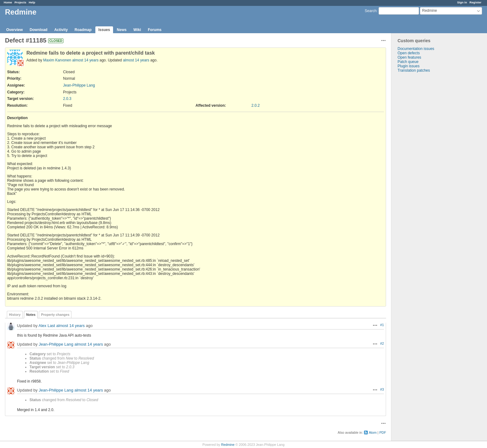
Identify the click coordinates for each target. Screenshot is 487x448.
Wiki (137, 30)
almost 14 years (85, 60)
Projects (20, 2)
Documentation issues (416, 49)
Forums (155, 30)
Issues (104, 30)
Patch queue (408, 62)
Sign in (462, 2)
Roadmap (83, 30)
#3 (382, 389)
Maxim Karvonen (57, 60)
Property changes (55, 315)
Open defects (409, 53)
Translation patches (414, 70)
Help (32, 2)
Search (371, 11)
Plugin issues (409, 66)
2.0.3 (67, 99)
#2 (382, 343)
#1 (382, 325)
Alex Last (47, 326)
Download (38, 30)
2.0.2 (256, 105)
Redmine (228, 445)
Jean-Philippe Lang (79, 85)
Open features (409, 57)
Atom (373, 432)
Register (476, 2)
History (15, 315)
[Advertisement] (422, 170)
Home (8, 2)
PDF (383, 432)
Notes (31, 315)
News (122, 30)
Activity (61, 30)
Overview (14, 30)
